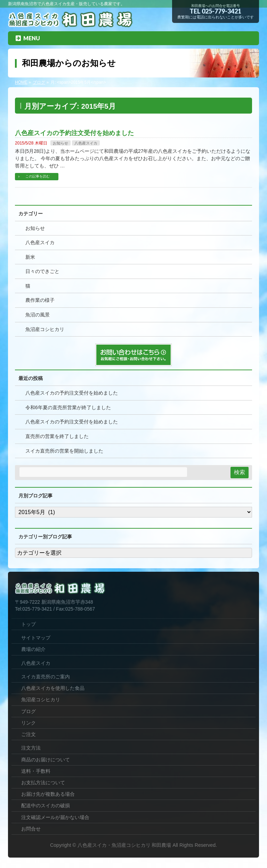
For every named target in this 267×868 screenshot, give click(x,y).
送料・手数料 (36, 771)
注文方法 (31, 748)
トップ (29, 624)
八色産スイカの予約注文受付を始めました (74, 133)
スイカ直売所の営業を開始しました (64, 451)
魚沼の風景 (38, 315)
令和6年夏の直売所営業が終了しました (68, 408)
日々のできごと (42, 271)
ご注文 (29, 734)
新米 (30, 257)
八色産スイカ (86, 143)
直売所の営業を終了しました (57, 436)
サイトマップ (36, 638)
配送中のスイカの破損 (46, 805)
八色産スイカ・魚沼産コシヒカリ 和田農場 (124, 845)
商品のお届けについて (46, 760)
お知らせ (60, 143)
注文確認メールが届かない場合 (55, 817)
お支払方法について (43, 783)
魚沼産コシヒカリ (45, 329)
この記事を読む (38, 176)
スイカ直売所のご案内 (46, 677)
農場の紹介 (33, 649)
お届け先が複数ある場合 (48, 794)
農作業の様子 (40, 300)
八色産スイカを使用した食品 (53, 688)
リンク (29, 723)
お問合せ (31, 829)
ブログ (29, 711)
